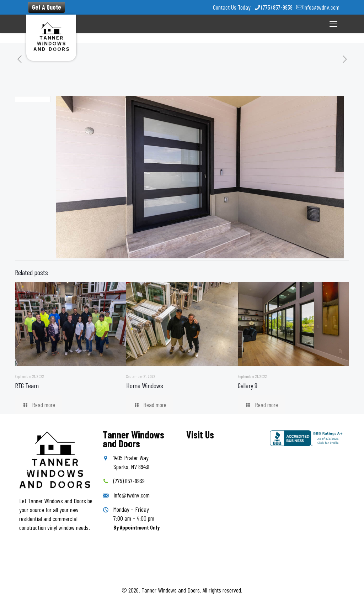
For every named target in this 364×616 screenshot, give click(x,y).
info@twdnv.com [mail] (321, 7)
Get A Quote (47, 7)
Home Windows (145, 385)
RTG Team (27, 385)
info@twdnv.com (132, 495)
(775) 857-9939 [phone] (277, 7)
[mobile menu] (333, 23)
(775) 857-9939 (129, 481)
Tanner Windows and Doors (171, 590)
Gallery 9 (248, 385)
